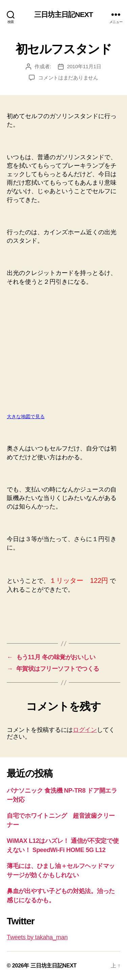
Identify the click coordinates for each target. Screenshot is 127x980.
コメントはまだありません (68, 78)
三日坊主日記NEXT (63, 14)
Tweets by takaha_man (37, 937)
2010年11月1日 (84, 66)
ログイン (85, 730)
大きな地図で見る (26, 417)
